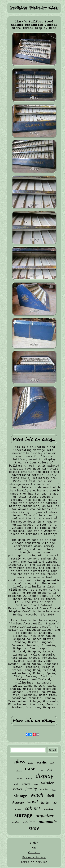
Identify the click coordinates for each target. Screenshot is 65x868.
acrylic (42, 762)
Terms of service (34, 862)
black (49, 770)
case (30, 768)
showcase (18, 803)
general (29, 778)
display (44, 776)
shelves (17, 789)
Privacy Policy (34, 857)
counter (19, 778)
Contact (34, 853)
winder (48, 783)
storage (23, 815)
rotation (19, 771)
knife (31, 763)
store (34, 828)
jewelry (31, 789)
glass (20, 761)
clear (18, 809)
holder (46, 802)
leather (16, 822)
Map (34, 848)
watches (44, 789)
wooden (48, 809)
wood (32, 802)
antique (29, 822)
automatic (48, 822)
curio (36, 785)
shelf (50, 796)
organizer (45, 816)
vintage (21, 796)
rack (16, 784)
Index (34, 843)
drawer (26, 784)
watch (37, 795)
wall (52, 763)
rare (41, 770)
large (54, 790)
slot (55, 803)
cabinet (32, 808)
